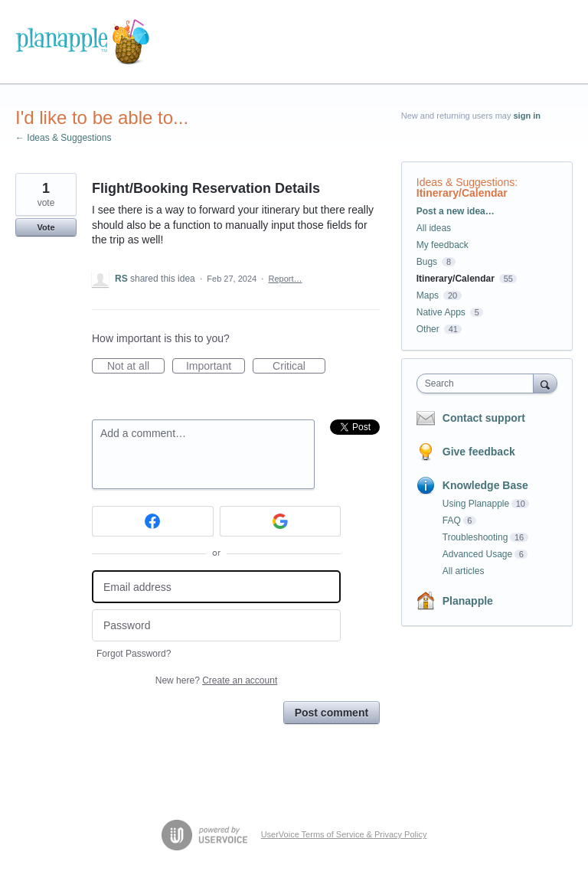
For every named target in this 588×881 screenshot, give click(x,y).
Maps (428, 295)
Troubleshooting (475, 537)
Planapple (468, 601)
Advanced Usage (477, 554)
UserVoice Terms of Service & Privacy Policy (344, 834)
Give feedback (479, 452)
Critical (299, 367)
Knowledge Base (485, 485)
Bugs (427, 262)
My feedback (443, 245)
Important (216, 367)
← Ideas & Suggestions (63, 138)
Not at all (136, 367)
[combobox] (479, 383)
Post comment (332, 713)
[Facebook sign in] (153, 521)
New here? (216, 680)
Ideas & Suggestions (465, 182)
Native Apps (441, 312)
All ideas (434, 228)
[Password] (216, 626)
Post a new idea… (456, 211)
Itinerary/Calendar (462, 193)
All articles (464, 571)
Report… (285, 279)
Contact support (484, 418)
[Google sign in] (281, 521)
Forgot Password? (134, 654)
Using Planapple (476, 504)
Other (428, 329)
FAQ (452, 520)
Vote (46, 227)
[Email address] (216, 587)
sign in (527, 116)
